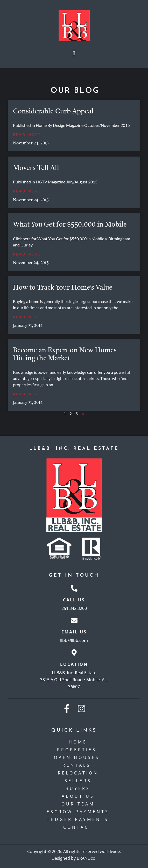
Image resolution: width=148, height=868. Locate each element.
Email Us (74, 632)
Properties (78, 750)
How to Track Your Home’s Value (63, 288)
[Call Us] (74, 588)
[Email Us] (74, 620)
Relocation (78, 773)
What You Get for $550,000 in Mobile (70, 225)
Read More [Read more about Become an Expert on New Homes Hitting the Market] (27, 394)
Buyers (78, 788)
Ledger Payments (78, 819)
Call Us (74, 600)
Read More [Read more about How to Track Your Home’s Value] (27, 317)
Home (78, 742)
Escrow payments (78, 812)
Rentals (78, 765)
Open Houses (78, 757)
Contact (78, 827)
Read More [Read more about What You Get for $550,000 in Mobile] (27, 254)
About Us (78, 796)
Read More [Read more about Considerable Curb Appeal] (27, 134)
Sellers (78, 781)
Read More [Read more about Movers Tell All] (27, 191)
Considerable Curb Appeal (53, 112)
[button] (74, 53)
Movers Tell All (36, 168)
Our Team (78, 804)
